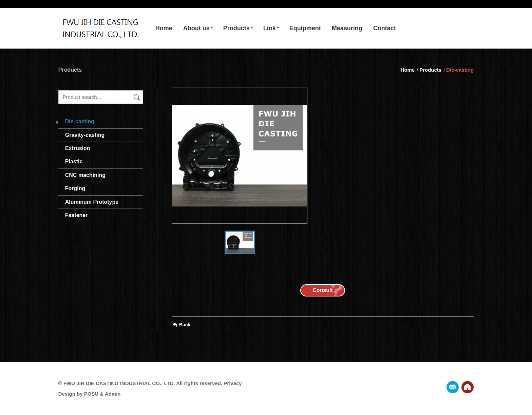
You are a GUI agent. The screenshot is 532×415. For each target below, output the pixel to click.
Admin (113, 394)
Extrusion (78, 148)
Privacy (233, 383)
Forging (75, 188)
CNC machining (85, 175)
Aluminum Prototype (92, 202)
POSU (91, 394)
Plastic (74, 161)
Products (430, 70)
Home (408, 70)
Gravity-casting (85, 135)
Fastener (77, 215)
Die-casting (80, 121)
